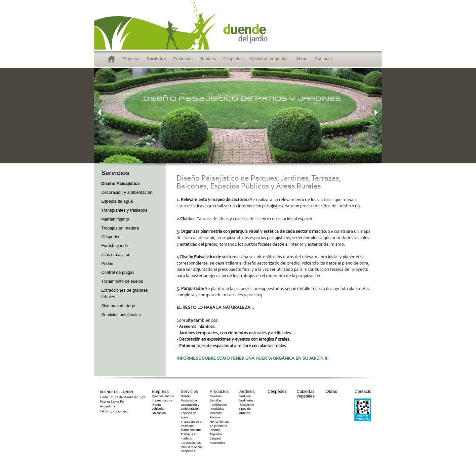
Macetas (216, 413)
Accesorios (217, 443)
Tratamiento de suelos (122, 281)
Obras (301, 59)
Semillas (216, 400)
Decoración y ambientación (127, 192)
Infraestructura (162, 400)
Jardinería (246, 400)
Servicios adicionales (121, 315)
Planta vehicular (158, 407)
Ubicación (159, 413)
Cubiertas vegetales (306, 394)
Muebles (216, 396)
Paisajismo (246, 405)
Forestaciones (114, 246)
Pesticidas (217, 409)
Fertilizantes (218, 405)
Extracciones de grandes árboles (124, 293)
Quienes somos (163, 396)
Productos (183, 59)
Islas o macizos (116, 254)
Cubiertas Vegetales (269, 59)
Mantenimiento (115, 219)
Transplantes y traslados (124, 210)
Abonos (215, 417)
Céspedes (233, 59)
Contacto (323, 59)
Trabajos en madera (120, 228)
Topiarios (216, 434)
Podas (107, 263)
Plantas (215, 430)
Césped (215, 438)
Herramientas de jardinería (219, 424)
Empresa (131, 59)
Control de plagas (118, 272)
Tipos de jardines (245, 411)
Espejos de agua (117, 201)
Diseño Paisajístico (120, 183)
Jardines (208, 59)
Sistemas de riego (118, 306)
